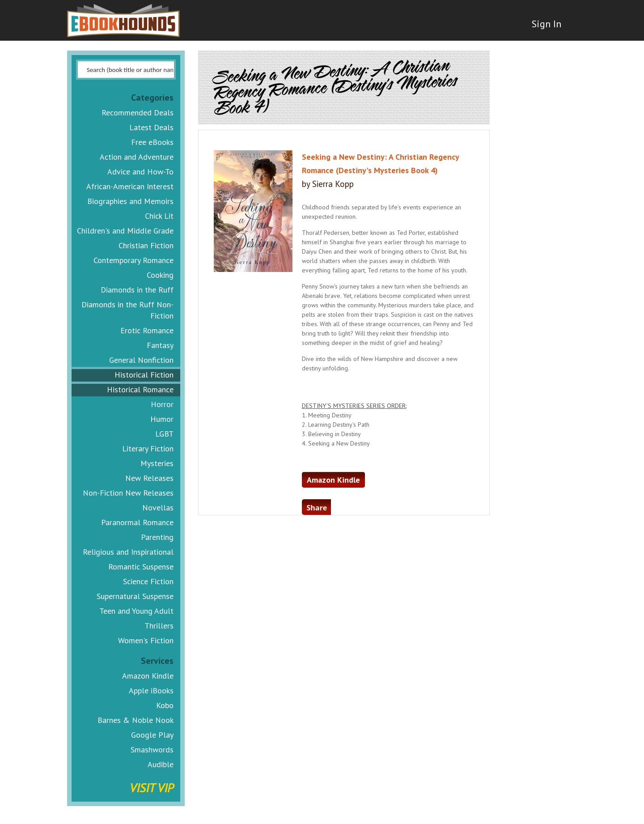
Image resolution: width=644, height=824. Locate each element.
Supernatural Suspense (135, 596)
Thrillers (159, 626)
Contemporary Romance (133, 260)
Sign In (544, 27)
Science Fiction (148, 581)
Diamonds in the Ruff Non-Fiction (127, 310)
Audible (161, 764)
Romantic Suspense (141, 567)
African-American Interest (130, 186)
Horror (162, 404)
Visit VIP (152, 788)
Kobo (165, 705)
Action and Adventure (137, 157)
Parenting (157, 537)
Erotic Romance (147, 330)
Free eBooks (152, 142)
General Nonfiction (141, 360)
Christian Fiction (146, 245)
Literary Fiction (148, 448)
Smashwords (152, 750)
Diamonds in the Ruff (137, 290)
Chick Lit (159, 216)
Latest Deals (151, 127)
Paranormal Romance (137, 522)
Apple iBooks (151, 690)
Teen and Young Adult (136, 611)
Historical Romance (140, 389)
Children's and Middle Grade (125, 231)
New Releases (149, 478)
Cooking (160, 275)
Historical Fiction (144, 375)
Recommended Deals (138, 113)
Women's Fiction (146, 640)
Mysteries (157, 463)
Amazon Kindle (148, 676)
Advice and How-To (140, 172)
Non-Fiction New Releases (128, 493)
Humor (162, 419)
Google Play (152, 735)
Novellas (158, 508)
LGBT (164, 434)
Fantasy (160, 345)
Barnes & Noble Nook (136, 720)
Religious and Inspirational (128, 552)
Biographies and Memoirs (130, 201)
